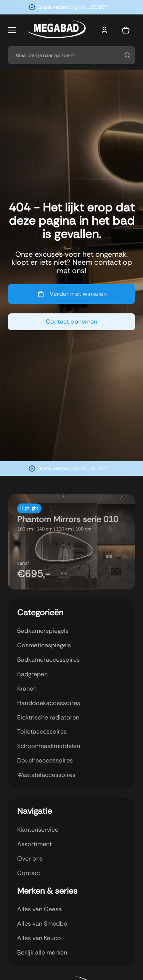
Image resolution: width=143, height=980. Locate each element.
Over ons (30, 858)
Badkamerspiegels (43, 631)
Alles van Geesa (39, 909)
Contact (29, 873)
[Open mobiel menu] (12, 30)
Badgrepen (32, 674)
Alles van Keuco (39, 938)
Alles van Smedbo (42, 924)
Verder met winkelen (71, 294)
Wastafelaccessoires (46, 775)
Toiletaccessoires (42, 731)
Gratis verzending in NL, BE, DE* (72, 7)
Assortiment (35, 844)
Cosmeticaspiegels (44, 645)
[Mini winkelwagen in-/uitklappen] (126, 30)
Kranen (27, 689)
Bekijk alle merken (42, 952)
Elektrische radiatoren (48, 717)
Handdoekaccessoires (49, 703)
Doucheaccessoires (45, 760)
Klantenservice (38, 830)
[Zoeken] (127, 55)
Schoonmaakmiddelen (49, 746)
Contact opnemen (71, 322)
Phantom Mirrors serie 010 (68, 519)
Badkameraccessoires (48, 660)
